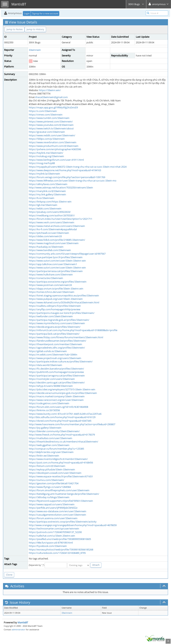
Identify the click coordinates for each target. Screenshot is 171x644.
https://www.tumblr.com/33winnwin (49, 118)
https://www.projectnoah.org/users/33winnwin (55, 358)
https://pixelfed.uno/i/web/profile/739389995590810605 (60, 539)
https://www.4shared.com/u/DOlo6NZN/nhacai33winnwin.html (64, 302)
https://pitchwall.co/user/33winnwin (49, 233)
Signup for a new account (45, 13)
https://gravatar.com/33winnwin (47, 132)
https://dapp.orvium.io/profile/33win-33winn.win (56, 289)
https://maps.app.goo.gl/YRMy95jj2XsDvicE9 (53, 107)
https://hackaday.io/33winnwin (46, 247)
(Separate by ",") (36, 565)
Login (27, 13)
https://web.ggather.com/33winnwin (49, 445)
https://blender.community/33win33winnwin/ (54, 431)
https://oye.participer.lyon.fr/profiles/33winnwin (56, 257)
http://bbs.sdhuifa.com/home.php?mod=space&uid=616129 (62, 417)
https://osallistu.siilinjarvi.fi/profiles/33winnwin (55, 306)
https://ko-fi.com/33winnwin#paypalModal (53, 229)
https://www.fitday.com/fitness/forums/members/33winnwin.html (66, 337)
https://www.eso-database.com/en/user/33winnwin (58, 511)
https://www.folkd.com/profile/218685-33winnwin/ (57, 240)
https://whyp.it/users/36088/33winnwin (51, 386)
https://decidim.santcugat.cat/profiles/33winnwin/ (57, 382)
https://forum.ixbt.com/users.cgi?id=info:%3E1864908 (58, 407)
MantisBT (23, 622)
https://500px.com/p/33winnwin (47, 139)
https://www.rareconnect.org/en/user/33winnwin (56, 400)
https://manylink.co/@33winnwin (47, 191)
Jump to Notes (15, 29)
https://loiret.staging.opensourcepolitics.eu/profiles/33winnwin (64, 295)
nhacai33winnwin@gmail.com (51, 97)
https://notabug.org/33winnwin (46, 156)
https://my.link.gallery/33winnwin (47, 194)
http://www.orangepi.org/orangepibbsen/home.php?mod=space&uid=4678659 (73, 525)
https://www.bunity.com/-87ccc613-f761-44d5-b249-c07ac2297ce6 (65, 414)
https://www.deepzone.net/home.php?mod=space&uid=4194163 (65, 170)
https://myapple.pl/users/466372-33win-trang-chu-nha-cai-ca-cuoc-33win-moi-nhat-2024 (78, 167)
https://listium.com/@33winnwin (47, 466)
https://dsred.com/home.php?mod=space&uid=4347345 (60, 421)
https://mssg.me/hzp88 (42, 163)
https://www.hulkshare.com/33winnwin (51, 274)
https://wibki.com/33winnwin (45, 208)
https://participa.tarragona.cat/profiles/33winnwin (57, 376)
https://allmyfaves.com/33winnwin (48, 184)
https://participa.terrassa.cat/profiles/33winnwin (56, 271)
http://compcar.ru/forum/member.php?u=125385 (56, 449)
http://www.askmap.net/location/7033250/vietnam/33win (61, 187)
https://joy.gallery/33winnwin (45, 428)
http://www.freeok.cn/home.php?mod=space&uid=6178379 (62, 435)
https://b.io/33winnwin (42, 198)
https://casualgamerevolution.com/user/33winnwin (57, 515)
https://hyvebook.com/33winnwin (48, 546)
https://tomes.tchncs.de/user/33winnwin (52, 292)
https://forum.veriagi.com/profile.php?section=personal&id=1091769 (67, 177)
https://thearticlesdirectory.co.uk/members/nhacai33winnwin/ (64, 442)
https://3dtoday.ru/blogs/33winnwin (49, 497)
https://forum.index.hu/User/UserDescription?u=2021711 (61, 219)
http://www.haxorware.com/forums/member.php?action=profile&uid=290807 (72, 424)
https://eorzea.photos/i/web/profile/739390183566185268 (61, 550)
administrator (19, 629)
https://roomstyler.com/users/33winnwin (52, 379)
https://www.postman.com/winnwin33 (50, 285)
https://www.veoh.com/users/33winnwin (52, 222)
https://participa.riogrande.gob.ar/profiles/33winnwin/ (59, 320)
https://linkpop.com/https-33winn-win (50, 202)
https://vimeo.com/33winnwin (46, 115)
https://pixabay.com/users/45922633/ (50, 212)
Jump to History (35, 29)
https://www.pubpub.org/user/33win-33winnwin (56, 299)
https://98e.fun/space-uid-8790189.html (51, 543)
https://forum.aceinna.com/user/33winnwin (53, 518)
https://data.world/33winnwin (45, 365)
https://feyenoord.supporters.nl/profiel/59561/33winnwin (61, 501)
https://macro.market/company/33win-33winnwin (57, 396)
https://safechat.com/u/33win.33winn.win (52, 536)
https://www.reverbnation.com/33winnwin (53, 142)
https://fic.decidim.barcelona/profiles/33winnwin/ (56, 369)
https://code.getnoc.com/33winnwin (49, 403)
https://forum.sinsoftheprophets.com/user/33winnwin (59, 490)
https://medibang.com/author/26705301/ (52, 215)
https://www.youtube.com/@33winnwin (51, 125)
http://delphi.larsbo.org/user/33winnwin (51, 452)
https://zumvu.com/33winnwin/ (46, 480)
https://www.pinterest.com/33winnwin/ (51, 121)
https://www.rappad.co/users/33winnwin (52, 504)
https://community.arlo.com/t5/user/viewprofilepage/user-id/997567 (67, 254)
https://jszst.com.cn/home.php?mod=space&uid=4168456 (61, 463)
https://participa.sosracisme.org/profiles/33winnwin (58, 282)
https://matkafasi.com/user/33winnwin (51, 438)
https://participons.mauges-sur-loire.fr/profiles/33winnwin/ (62, 313)
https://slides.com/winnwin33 (45, 236)
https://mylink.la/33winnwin (44, 174)
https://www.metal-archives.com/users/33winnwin (57, 226)
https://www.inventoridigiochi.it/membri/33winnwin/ (58, 459)
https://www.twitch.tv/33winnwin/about (51, 128)
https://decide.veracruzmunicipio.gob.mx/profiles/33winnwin (63, 393)
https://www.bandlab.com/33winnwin (50, 250)
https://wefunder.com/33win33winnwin (51, 316)
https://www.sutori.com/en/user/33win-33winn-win (57, 261)
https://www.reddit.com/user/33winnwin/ (52, 135)
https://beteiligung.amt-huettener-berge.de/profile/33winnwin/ (64, 494)
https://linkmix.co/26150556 (44, 410)
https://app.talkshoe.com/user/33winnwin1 (53, 264)
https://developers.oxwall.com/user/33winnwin (55, 473)
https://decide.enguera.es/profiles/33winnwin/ (55, 327)
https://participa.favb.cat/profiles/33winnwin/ (54, 334)
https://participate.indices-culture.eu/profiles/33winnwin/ (61, 361)
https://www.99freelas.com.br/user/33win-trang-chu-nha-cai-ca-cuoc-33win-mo (73, 181)
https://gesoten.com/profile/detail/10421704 (54, 483)
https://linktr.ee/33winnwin (44, 456)
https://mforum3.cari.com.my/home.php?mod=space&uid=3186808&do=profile (73, 330)
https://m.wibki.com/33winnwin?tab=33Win (53, 355)
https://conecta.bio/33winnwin (46, 278)
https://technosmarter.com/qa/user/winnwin (54, 529)
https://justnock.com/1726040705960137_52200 (55, 532)
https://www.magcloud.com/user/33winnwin (54, 243)
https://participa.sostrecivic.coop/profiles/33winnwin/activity (63, 522)
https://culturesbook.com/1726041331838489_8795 (57, 553)
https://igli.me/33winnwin (43, 205)
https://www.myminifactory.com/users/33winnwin (57, 323)
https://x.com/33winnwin (43, 111)
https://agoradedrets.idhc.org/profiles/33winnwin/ (57, 348)
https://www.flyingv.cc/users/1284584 (50, 487)
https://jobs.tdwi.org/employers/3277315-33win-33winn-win (62, 389)
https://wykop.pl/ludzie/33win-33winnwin (52, 469)
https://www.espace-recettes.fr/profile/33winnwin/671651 (61, 476)
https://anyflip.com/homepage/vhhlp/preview (55, 309)
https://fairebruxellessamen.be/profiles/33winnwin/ (58, 341)
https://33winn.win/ (50, 90)
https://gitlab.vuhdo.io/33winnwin (48, 351)
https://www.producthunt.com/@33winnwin (54, 146)
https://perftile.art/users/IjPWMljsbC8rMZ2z (53, 508)
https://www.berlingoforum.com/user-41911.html (56, 160)
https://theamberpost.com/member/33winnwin (55, 344)
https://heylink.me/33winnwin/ (46, 153)
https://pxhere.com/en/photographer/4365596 (55, 149)
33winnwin (35, 50)
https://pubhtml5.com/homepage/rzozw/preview (56, 372)
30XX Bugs (136, 4)
